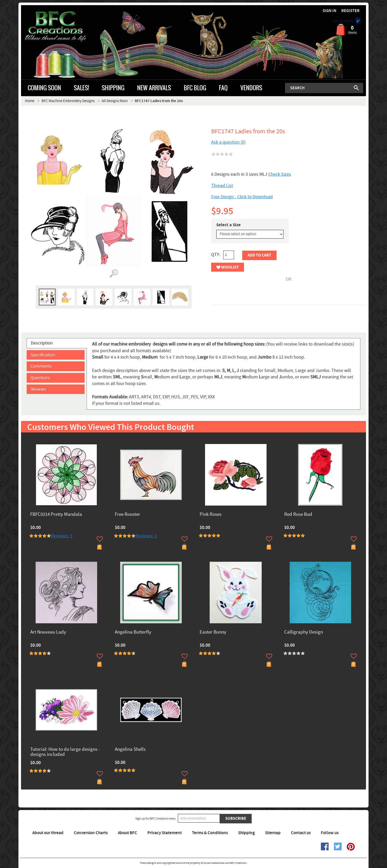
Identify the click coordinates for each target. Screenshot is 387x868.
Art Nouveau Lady (48, 632)
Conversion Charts (91, 833)
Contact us (301, 833)
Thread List (222, 186)
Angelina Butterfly (133, 632)
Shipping (246, 833)
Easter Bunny (213, 632)
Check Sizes (280, 174)
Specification (43, 355)
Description (42, 343)
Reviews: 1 (146, 536)
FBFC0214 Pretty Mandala (56, 515)
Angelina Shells (130, 750)
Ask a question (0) (228, 142)
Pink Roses (211, 515)
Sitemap (273, 833)
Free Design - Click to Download (242, 197)
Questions (40, 378)
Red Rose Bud (298, 515)
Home (30, 101)
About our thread (48, 833)
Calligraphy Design (304, 632)
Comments (41, 366)
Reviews (38, 389)
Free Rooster (128, 515)
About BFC (128, 833)
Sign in (330, 11)
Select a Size (228, 225)
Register (350, 11)
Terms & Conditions (210, 833)
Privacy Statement (165, 833)
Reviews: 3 (62, 536)
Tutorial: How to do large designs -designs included (65, 752)
